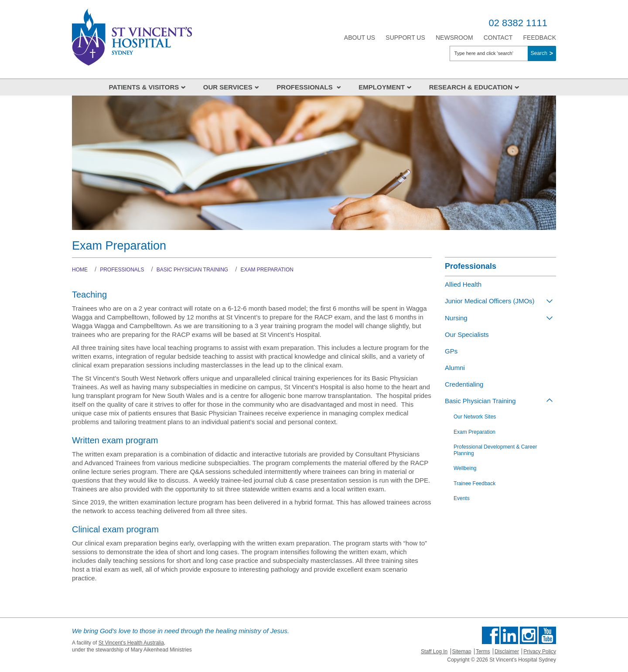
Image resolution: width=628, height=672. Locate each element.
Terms (483, 651)
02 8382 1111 (518, 23)
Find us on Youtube (547, 635)
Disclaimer (507, 651)
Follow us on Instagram (529, 635)
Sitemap (462, 651)
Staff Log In (434, 651)
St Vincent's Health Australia (131, 643)
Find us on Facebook (491, 635)
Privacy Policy (540, 651)
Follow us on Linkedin (509, 635)
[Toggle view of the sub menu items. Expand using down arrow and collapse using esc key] (549, 301)
